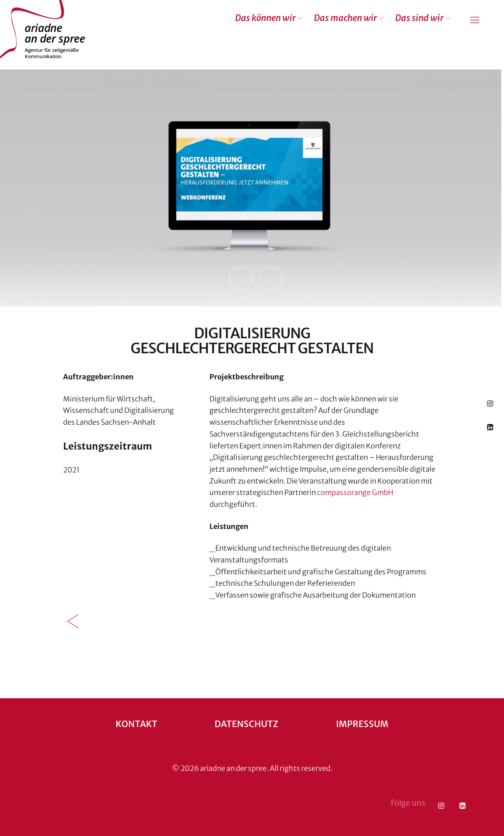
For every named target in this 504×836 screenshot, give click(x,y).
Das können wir (265, 18)
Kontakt (136, 724)
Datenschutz (246, 724)
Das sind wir (419, 18)
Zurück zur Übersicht (73, 621)
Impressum (362, 724)
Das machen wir (345, 18)
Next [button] (271, 279)
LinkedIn (490, 427)
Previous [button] (241, 279)
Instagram (490, 403)
